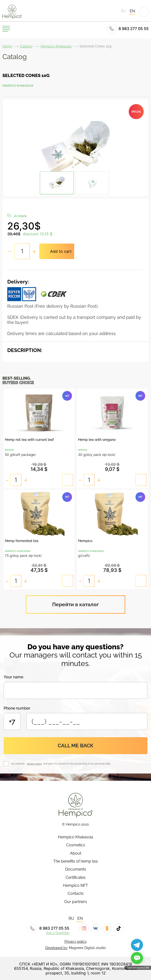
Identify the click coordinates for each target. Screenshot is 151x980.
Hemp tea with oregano (97, 440)
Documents (76, 869)
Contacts (76, 894)
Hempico (85, 541)
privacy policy (34, 764)
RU (124, 11)
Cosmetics (76, 845)
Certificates (76, 878)
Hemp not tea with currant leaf (29, 440)
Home (7, 46)
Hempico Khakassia (56, 46)
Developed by (56, 948)
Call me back (75, 746)
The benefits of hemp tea (75, 861)
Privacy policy (76, 942)
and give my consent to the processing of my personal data (76, 764)
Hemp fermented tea (22, 541)
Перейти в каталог (75, 604)
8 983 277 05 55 (128, 29)
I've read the (19, 764)
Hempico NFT (75, 886)
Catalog (26, 46)
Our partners (76, 902)
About (76, 853)
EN (132, 11)
